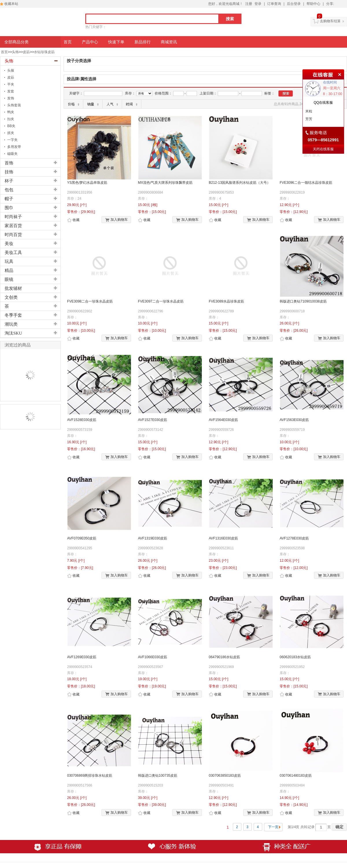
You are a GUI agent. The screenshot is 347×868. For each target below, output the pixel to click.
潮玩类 (11, 324)
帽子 (9, 199)
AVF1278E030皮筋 (294, 538)
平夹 (11, 84)
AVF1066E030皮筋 (153, 657)
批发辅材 (13, 288)
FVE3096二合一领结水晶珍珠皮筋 (306, 183)
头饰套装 (14, 105)
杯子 (9, 181)
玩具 (9, 261)
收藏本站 (11, 4)
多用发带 (14, 147)
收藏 (73, 220)
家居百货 (13, 226)
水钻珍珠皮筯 (44, 52)
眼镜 (9, 279)
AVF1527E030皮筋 (153, 420)
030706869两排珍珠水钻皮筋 (90, 776)
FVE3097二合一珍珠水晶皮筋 (161, 301)
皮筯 (26, 52)
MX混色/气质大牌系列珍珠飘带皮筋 (165, 183)
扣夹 (11, 119)
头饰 (15, 52)
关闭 (339, 74)
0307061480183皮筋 (296, 776)
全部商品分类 (16, 42)
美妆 (9, 244)
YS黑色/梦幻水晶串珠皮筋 (87, 183)
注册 (249, 4)
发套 (11, 91)
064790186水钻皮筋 (224, 657)
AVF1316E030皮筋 (223, 538)
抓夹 (11, 133)
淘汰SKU (13, 333)
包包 (9, 190)
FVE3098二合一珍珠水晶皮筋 (90, 301)
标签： (270, 93)
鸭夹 (11, 112)
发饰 (11, 98)
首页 (4, 52)
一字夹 (12, 140)
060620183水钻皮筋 (295, 657)
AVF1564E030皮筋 (223, 420)
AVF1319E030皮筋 (153, 538)
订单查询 (274, 4)
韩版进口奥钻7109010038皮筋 (303, 301)
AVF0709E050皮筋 (82, 538)
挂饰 (9, 172)
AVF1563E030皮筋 (294, 420)
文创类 (11, 297)
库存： (130, 93)
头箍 (11, 71)
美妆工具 (13, 253)
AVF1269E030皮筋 (82, 657)
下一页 (273, 827)
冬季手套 (13, 315)
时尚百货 (13, 235)
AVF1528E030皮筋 (82, 420)
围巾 (9, 208)
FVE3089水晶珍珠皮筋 (226, 301)
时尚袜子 (13, 217)
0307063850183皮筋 (225, 776)
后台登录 (294, 4)
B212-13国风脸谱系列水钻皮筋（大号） (240, 183)
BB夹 (11, 126)
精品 (9, 270)
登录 (258, 4)
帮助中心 (313, 4)
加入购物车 (116, 220)
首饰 (9, 163)
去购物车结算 (330, 21)
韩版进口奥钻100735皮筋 (158, 776)
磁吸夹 (12, 154)
